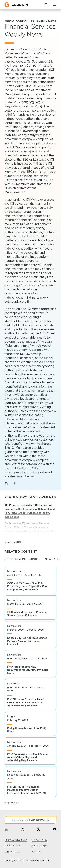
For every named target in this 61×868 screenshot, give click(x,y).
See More (12, 803)
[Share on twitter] (39, 830)
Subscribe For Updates (30, 820)
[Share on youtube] (55, 830)
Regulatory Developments (30, 497)
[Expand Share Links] (15, 484)
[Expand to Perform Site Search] (46, 5)
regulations (33, 531)
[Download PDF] (6, 484)
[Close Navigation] (55, 5)
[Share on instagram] (22, 830)
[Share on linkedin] (6, 830)
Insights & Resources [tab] (22, 559)
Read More (13, 542)
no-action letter (44, 82)
